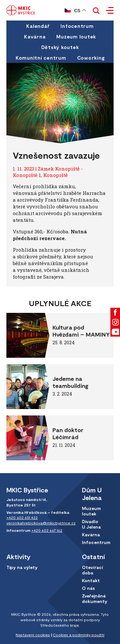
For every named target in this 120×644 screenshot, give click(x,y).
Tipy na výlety (22, 567)
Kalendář (38, 26)
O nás (88, 588)
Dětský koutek (60, 47)
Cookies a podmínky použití (79, 635)
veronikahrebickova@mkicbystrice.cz (41, 523)
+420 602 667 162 (47, 530)
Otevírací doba (92, 570)
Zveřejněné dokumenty (95, 598)
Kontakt (91, 580)
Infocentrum (77, 26)
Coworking (91, 58)
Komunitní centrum (41, 58)
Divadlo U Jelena (91, 524)
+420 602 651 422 (22, 517)
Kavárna (35, 37)
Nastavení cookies (33, 635)
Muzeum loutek (76, 37)
